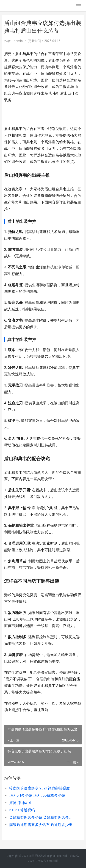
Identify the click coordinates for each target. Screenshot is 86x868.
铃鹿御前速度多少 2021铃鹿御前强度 (39, 788)
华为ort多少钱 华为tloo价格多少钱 (37, 795)
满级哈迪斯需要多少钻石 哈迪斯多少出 (41, 825)
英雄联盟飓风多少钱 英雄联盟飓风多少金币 (42, 817)
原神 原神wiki (20, 803)
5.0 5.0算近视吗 (22, 810)
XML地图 (52, 861)
